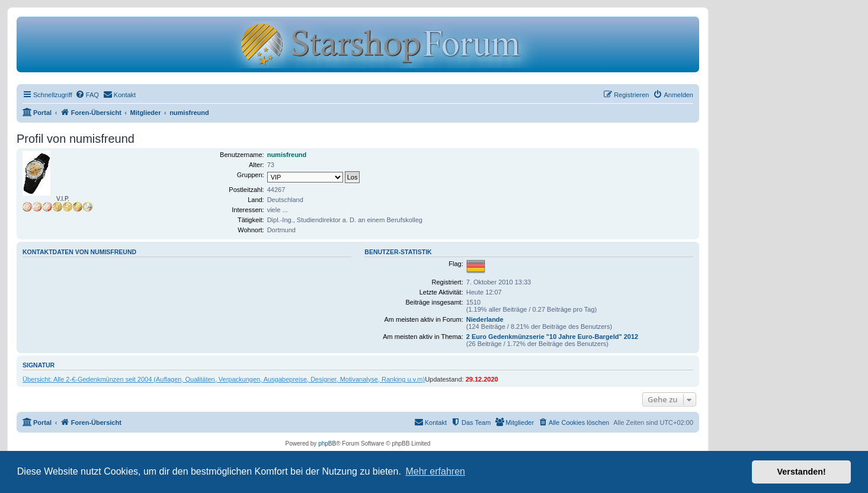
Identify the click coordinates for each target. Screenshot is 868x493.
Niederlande (485, 319)
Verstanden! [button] (802, 472)
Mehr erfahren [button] (435, 471)
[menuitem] (87, 95)
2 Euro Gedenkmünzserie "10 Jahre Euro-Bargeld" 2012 (552, 337)
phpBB (327, 444)
